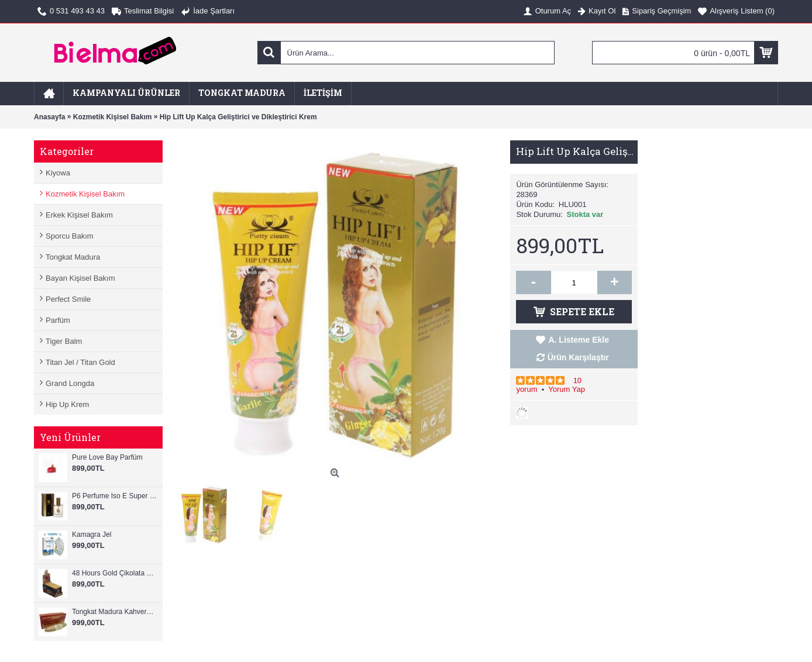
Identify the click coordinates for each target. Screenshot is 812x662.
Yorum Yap (567, 389)
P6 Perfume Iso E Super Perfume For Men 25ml (114, 496)
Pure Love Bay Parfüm (107, 457)
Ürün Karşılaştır (578, 357)
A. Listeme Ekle (579, 340)
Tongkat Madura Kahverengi (114, 612)
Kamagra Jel (92, 535)
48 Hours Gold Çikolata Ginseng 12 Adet (114, 573)
